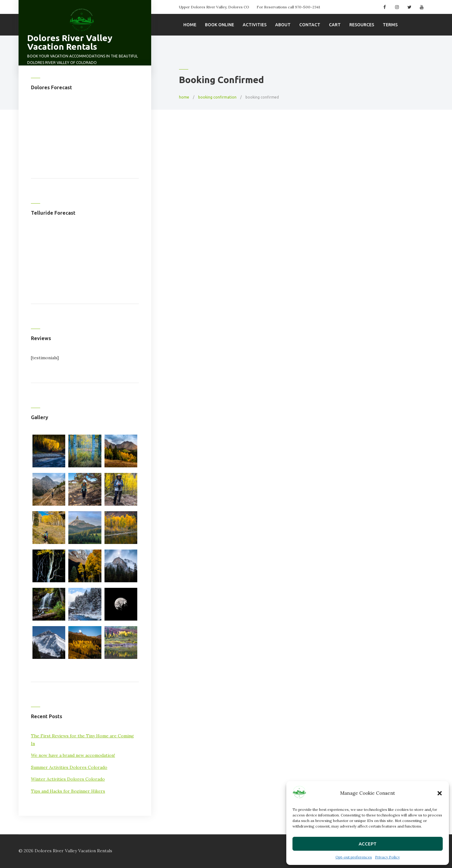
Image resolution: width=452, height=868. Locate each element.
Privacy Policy (387, 857)
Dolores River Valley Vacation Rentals (70, 42)
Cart (335, 25)
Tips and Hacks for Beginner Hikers (68, 791)
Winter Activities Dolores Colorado (68, 779)
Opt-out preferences (354, 857)
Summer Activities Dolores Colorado (69, 767)
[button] (440, 793)
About (283, 25)
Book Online (220, 25)
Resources (362, 25)
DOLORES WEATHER (85, 126)
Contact (310, 25)
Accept (368, 844)
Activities (255, 25)
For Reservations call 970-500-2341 (288, 7)
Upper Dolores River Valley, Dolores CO (214, 7)
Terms (390, 25)
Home (190, 25)
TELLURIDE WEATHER (85, 252)
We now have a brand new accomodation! (73, 755)
